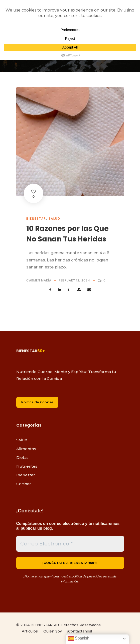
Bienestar (36, 219)
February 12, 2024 (75, 280)
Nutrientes (27, 466)
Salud (54, 219)
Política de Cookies (37, 402)
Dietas (22, 457)
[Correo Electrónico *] (70, 544)
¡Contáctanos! (80, 631)
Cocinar (24, 484)
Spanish (78, 638)
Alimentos (26, 449)
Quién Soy (53, 631)
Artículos (30, 631)
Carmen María (39, 280)
